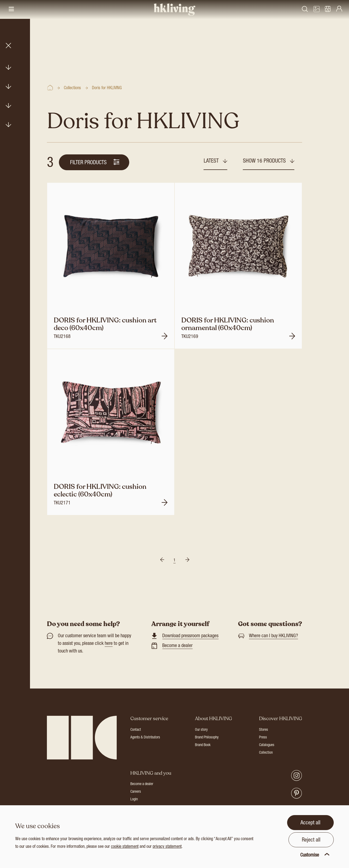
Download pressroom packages (190, 636)
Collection (266, 753)
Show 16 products (265, 161)
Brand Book (203, 745)
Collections (72, 88)
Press (263, 738)
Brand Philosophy (207, 738)
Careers (136, 792)
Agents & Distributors (145, 738)
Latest (212, 161)
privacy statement (167, 847)
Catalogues (267, 745)
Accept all (310, 823)
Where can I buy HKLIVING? (273, 636)
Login (134, 800)
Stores (264, 730)
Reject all (311, 840)
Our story (201, 730)
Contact (136, 730)
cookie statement (125, 847)
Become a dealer (177, 646)
